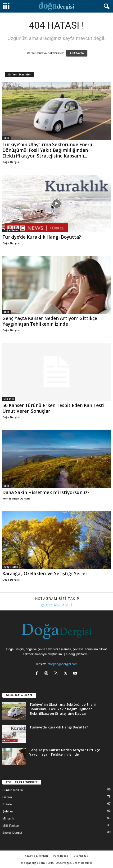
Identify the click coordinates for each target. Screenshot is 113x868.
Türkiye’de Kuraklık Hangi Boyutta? (42, 237)
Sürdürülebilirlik (13, 790)
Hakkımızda (61, 856)
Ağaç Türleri (11, 567)
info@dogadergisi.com (62, 664)
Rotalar (7, 804)
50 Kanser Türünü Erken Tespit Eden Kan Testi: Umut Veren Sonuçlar (54, 408)
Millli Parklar (11, 826)
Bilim (7, 138)
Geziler (7, 797)
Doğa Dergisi (11, 162)
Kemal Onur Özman (16, 498)
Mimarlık (9, 399)
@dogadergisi (57, 605)
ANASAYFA (77, 53)
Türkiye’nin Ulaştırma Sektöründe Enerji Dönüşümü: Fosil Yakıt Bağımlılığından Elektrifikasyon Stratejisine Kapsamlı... (47, 150)
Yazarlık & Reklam (36, 856)
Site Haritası (81, 856)
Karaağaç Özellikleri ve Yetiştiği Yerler (45, 574)
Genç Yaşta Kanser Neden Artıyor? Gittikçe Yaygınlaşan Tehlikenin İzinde (50, 321)
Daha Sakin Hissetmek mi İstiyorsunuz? (46, 492)
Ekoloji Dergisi (12, 833)
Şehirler (8, 811)
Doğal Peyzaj (11, 230)
